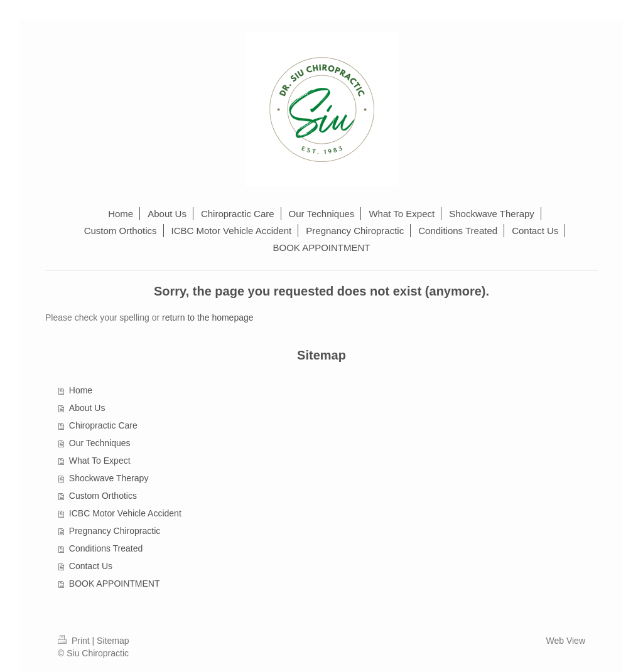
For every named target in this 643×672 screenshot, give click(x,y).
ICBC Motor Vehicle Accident (125, 513)
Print (75, 641)
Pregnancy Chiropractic (115, 531)
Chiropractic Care (103, 425)
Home (81, 390)
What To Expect (100, 461)
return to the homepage (208, 317)
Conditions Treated (106, 548)
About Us (87, 408)
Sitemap (113, 641)
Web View (565, 641)
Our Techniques (100, 443)
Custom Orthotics (103, 496)
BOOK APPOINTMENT (115, 584)
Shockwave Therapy (109, 478)
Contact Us (91, 566)
